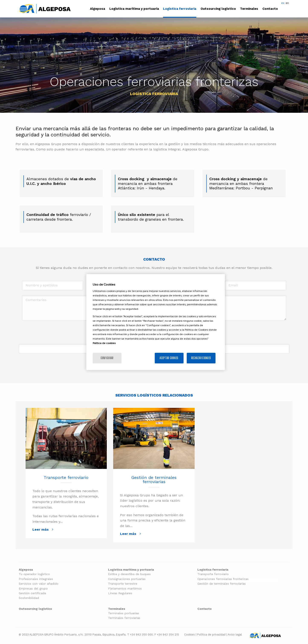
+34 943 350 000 (141, 635)
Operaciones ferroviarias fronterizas (223, 579)
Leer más (40, 529)
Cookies (189, 635)
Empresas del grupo (33, 589)
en (287, 3)
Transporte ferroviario (66, 477)
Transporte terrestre (123, 584)
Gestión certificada (32, 593)
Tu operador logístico (34, 574)
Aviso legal (235, 635)
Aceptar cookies (169, 358)
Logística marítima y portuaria (134, 9)
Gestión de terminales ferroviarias (154, 480)
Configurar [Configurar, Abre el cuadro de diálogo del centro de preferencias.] (107, 358)
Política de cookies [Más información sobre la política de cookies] (104, 343)
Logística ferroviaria (180, 9)
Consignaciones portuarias (127, 579)
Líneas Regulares (120, 593)
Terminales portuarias (124, 613)
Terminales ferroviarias (124, 618)
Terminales (249, 9)
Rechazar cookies (201, 358)
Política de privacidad (211, 635)
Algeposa (98, 9)
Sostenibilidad (29, 598)
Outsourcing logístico (218, 9)
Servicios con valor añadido (39, 584)
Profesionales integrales (36, 579)
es (283, 3)
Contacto (270, 9)
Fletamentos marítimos (125, 589)
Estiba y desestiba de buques (129, 574)
